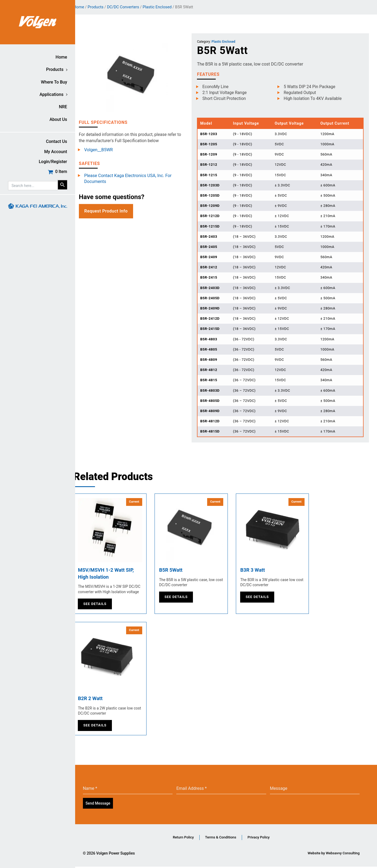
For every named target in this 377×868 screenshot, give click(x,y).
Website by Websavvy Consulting (332, 855)
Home (61, 57)
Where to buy (54, 82)
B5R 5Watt (182, 570)
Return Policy (182, 838)
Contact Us (56, 141)
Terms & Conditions (226, 838)
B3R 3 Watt (263, 570)
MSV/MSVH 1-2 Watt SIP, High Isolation (118, 574)
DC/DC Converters (133, 7)
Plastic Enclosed (167, 7)
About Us (58, 119)
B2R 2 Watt (101, 700)
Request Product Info (116, 211)
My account (56, 152)
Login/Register (53, 162)
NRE (63, 107)
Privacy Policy (270, 838)
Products (55, 69)
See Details (105, 605)
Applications (51, 94)
